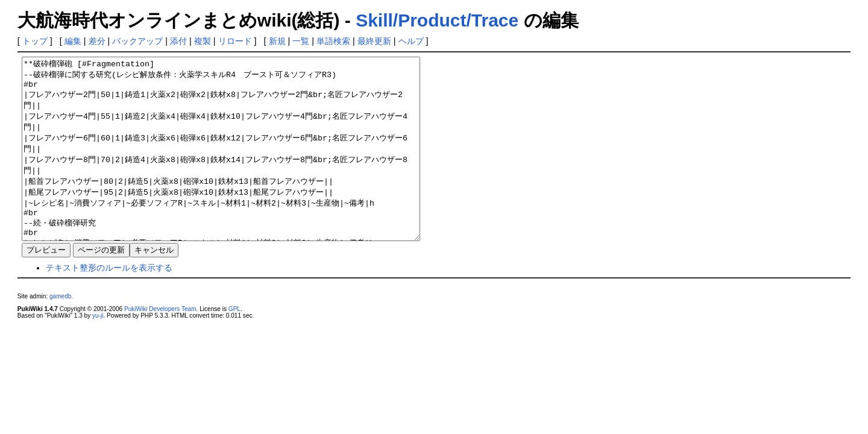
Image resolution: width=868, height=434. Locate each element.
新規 (277, 41)
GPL (234, 345)
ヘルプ (411, 41)
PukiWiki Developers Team (160, 345)
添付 (178, 41)
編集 (73, 41)
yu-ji (98, 352)
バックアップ (137, 41)
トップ (35, 41)
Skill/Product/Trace (437, 20)
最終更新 (374, 41)
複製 (203, 41)
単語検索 (333, 41)
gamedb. (61, 332)
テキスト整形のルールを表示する (109, 304)
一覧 (301, 41)
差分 (97, 41)
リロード (235, 41)
